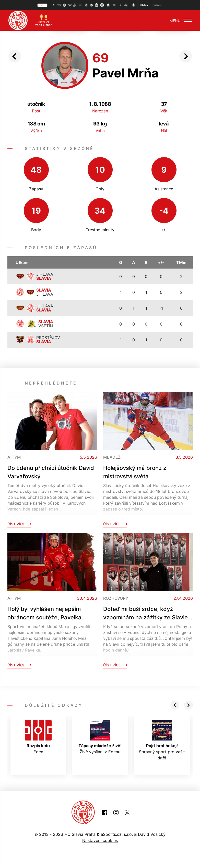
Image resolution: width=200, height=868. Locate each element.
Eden (38, 737)
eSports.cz (111, 834)
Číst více (19, 524)
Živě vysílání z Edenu (100, 737)
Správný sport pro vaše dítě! (162, 740)
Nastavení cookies (100, 840)
